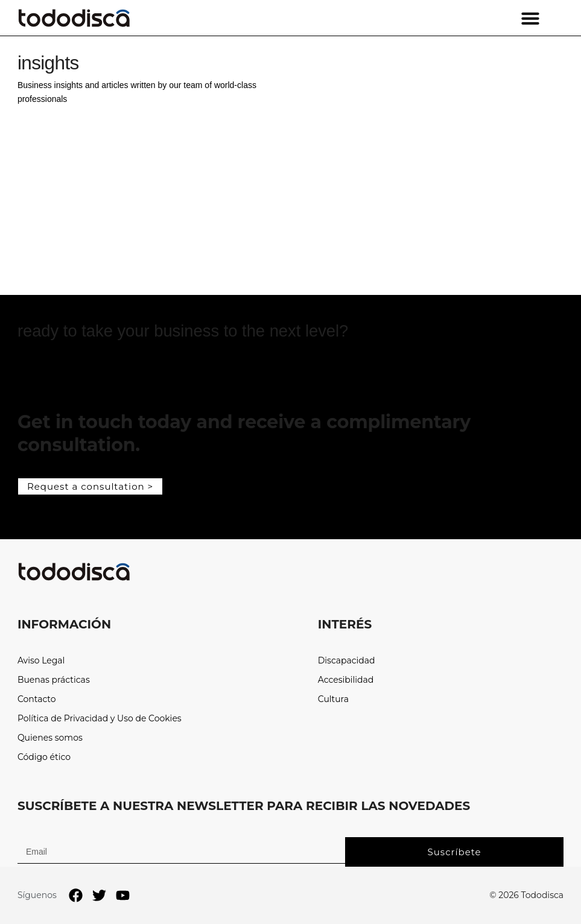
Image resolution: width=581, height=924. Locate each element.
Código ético (44, 757)
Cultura (333, 699)
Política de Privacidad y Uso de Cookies (100, 719)
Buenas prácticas (54, 680)
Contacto (37, 699)
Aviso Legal (41, 661)
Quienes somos (50, 738)
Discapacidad (347, 661)
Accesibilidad (346, 680)
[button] (530, 18)
